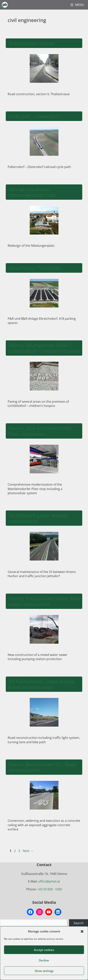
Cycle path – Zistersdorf (34, 116)
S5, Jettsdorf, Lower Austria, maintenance (38, 518)
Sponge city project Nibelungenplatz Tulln (32, 192)
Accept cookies (44, 950)
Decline (44, 960)
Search (79, 923)
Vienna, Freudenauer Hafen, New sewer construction (44, 601)
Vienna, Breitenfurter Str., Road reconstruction (42, 767)
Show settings (44, 971)
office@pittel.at (49, 881)
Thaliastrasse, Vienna (31, 43)
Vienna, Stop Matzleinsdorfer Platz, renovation (40, 431)
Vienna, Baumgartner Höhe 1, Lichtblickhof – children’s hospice (45, 348)
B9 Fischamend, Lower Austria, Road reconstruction (42, 684)
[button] (82, 931)
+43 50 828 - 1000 (50, 889)
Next (28, 851)
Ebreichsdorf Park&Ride (35, 268)
